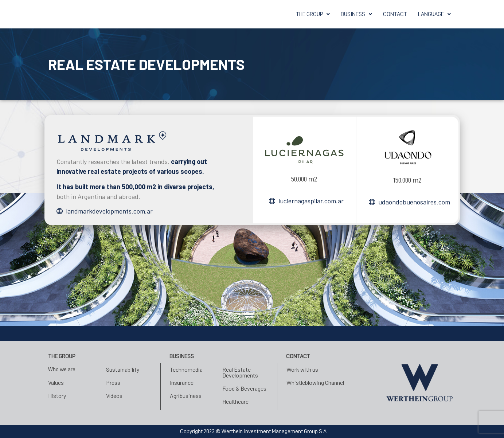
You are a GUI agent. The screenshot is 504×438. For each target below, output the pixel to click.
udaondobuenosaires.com (414, 202)
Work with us (302, 369)
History (57, 396)
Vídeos (114, 396)
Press (113, 382)
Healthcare (235, 401)
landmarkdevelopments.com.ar (109, 211)
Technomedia (186, 369)
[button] (313, 14)
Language (434, 14)
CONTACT (395, 14)
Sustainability (123, 369)
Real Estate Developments (240, 372)
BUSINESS (356, 14)
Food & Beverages (244, 388)
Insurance (182, 382)
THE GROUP (313, 14)
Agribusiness (186, 396)
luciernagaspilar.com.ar (311, 201)
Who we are (62, 369)
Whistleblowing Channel (315, 382)
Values (56, 382)
